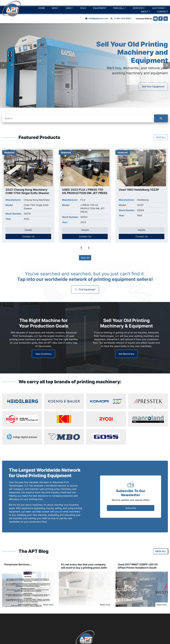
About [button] (145, 12)
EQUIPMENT (100, 8)
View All (85, 258)
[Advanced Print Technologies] (85, 638)
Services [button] (138, 8)
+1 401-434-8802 (122, 18)
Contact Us (28, 236)
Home (42, 8)
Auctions (158, 8)
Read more (48, 605)
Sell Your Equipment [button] (153, 87)
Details (28, 230)
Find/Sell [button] (119, 8)
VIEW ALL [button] (161, 137)
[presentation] (3, 65)
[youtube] (155, 19)
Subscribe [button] (131, 508)
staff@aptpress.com (98, 18)
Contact (162, 12)
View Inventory (43, 354)
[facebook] (161, 19)
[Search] (78, 118)
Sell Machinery (126, 354)
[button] (55, 8)
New (54, 8)
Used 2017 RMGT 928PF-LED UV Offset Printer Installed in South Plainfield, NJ (138, 568)
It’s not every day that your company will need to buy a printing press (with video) (84, 568)
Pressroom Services (17, 564)
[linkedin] (166, 19)
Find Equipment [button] (85, 289)
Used (69, 8)
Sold (83, 8)
